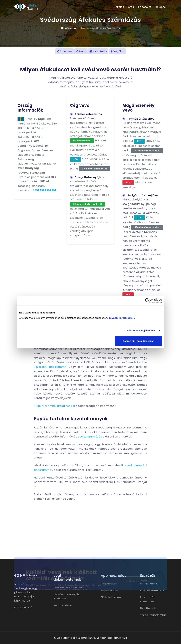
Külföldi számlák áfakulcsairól (54, 406)
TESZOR (154, 615)
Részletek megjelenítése (141, 330)
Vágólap (118, 51)
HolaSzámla (68, 28)
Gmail (81, 51)
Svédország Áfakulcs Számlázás (100, 28)
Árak (131, 7)
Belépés (161, 7)
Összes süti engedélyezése (138, 341)
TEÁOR (144, 615)
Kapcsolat (145, 7)
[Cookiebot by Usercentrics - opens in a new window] (147, 301)
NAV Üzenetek (149, 608)
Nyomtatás (98, 51)
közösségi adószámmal (51, 367)
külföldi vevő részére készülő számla (72, 394)
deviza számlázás (90, 437)
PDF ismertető (23, 607)
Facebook (65, 51)
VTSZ (163, 615)
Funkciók (118, 7)
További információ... (122, 318)
